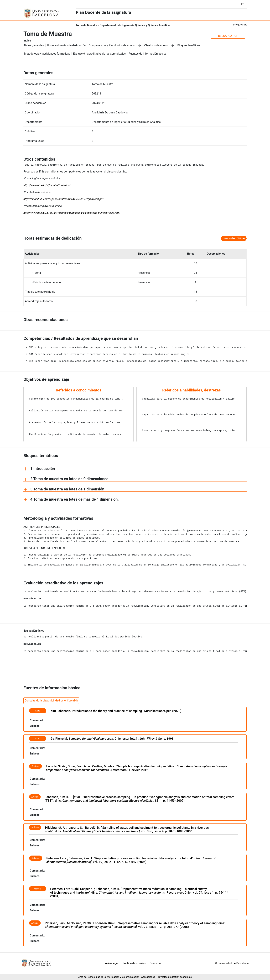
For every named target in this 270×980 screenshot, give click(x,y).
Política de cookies (134, 963)
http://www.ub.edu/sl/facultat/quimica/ (47, 185)
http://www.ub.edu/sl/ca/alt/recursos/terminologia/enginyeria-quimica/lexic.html (72, 213)
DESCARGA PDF (228, 36)
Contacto (155, 963)
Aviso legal (112, 963)
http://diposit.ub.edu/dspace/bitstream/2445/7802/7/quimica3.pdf (63, 199)
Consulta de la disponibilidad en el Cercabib (51, 701)
